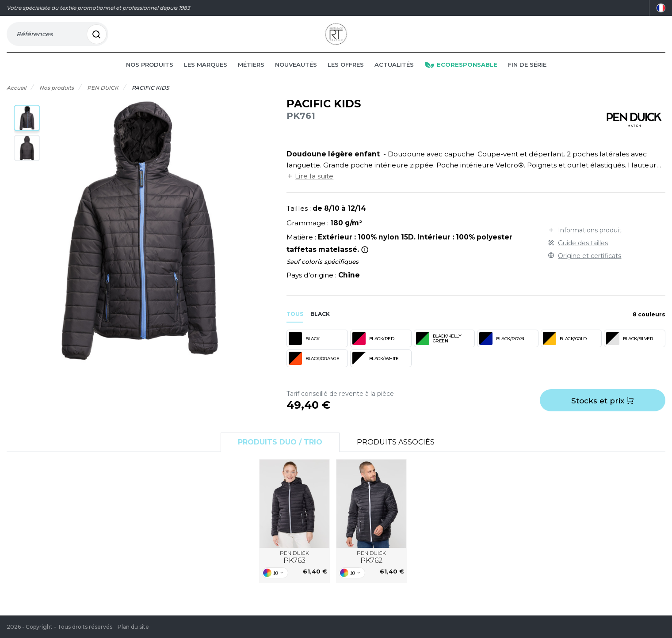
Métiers (251, 76)
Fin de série (527, 76)
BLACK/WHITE (376, 370)
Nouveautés (296, 76)
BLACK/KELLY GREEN (439, 350)
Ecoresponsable (461, 76)
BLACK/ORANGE (314, 370)
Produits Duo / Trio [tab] (280, 454)
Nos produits (150, 76)
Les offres (346, 76)
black (320, 325)
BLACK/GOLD (565, 350)
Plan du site (133, 627)
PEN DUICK (294, 569)
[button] (27, 129)
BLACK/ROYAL (502, 350)
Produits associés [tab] (396, 454)
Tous (295, 325)
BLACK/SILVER (630, 350)
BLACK (304, 350)
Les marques (206, 76)
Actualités (394, 76)
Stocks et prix (603, 412)
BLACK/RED (373, 350)
